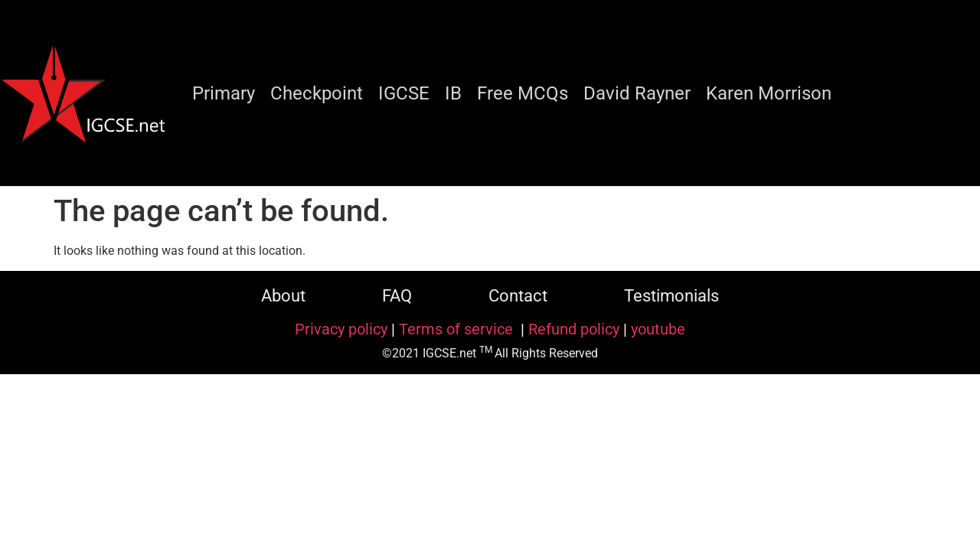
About (283, 296)
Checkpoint (317, 93)
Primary (224, 93)
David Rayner (637, 93)
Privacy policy (341, 329)
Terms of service (458, 329)
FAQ (397, 296)
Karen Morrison (769, 93)
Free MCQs (523, 93)
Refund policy (574, 329)
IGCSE (404, 93)
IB (453, 93)
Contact (518, 296)
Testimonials (671, 296)
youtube (658, 329)
